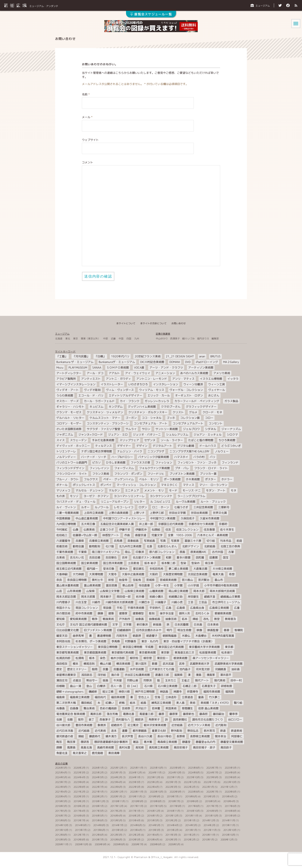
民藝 (105, 669)
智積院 (239, 630)
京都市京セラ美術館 (201, 524)
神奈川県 (124, 692)
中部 (105, 339)
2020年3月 (79, 796)
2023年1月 (171, 782)
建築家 (123, 613)
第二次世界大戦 (66, 703)
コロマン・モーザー (69, 423)
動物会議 (78, 546)
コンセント (216, 423)
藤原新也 (189, 714)
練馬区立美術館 (161, 703)
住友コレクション (187, 529)
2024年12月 (135, 773)
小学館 (178, 585)
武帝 (182, 664)
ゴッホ (171, 418)
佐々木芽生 (227, 529)
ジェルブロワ (191, 429)
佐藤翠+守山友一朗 (85, 535)
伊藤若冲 (141, 529)
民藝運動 (119, 669)
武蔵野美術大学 (200, 664)
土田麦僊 (133, 563)
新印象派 (142, 624)
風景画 (71, 747)
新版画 (157, 624)
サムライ (131, 429)
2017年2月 (116, 811)
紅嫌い (110, 703)
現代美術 (220, 680)
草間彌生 (187, 708)
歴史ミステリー (77, 669)
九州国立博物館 (66, 524)
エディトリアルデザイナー (125, 395)
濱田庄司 (62, 680)
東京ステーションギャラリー (75, 647)
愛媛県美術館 (223, 613)
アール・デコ (95, 373)
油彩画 (235, 669)
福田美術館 (118, 697)
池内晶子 (185, 669)
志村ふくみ (202, 613)
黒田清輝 (114, 753)
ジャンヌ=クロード (91, 434)
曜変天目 (62, 636)
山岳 (59, 591)
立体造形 (171, 697)
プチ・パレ (182, 468)
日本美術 (213, 624)
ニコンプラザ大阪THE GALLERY (189, 451)
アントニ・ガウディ (118, 379)
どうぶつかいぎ (231, 446)
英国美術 (171, 708)
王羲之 (186, 680)
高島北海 (86, 747)
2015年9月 (231, 816)
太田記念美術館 (198, 574)
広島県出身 (197, 608)
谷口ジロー (235, 719)
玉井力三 (171, 680)
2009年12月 (227, 840)
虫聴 (70, 719)
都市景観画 (140, 731)
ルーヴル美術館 (186, 502)
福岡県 (229, 692)
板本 (92, 658)
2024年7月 (212, 773)
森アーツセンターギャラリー (211, 658)
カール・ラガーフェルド (99, 401)
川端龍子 (161, 602)
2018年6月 (192, 801)
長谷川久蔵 (145, 736)
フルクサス (91, 479)
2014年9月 (81, 825)
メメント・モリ (154, 490)
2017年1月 (135, 811)
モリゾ (74, 496)
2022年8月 (79, 787)
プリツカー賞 (208, 474)
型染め (196, 563)
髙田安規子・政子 (204, 747)
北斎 (149, 546)
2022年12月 (190, 782)
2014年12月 (209, 820)
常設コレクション (87, 608)
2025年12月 (117, 768)
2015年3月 (153, 820)
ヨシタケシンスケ (161, 496)
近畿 (113, 339)
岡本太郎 (199, 591)
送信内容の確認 (98, 276)
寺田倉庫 (144, 585)
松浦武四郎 (63, 658)
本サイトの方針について (153, 323)
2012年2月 (135, 835)
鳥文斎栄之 (80, 753)
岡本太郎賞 (88, 597)
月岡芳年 (122, 636)
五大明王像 (88, 524)
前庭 (239, 541)
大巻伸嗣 (62, 574)
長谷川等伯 (164, 736)
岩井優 (140, 597)
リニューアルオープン (115, 502)
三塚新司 (224, 507)
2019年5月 (209, 796)
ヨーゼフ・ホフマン (96, 496)
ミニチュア (132, 490)
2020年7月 (212, 792)
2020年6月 (231, 792)
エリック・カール (159, 395)
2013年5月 (118, 830)
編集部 (215, 339)
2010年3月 (171, 840)
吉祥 (125, 557)
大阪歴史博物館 (173, 574)
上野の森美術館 (118, 513)
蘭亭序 (233, 714)
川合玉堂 (81, 602)
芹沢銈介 (141, 708)
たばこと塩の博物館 (201, 440)
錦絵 (81, 736)
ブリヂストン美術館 (182, 474)
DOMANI (175, 362)
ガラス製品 (231, 401)
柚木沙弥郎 (118, 658)
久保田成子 (188, 518)
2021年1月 (98, 792)
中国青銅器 (63, 518)
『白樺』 (100, 356)
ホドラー (227, 479)
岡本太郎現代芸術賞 (222, 591)
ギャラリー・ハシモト (70, 407)
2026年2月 (79, 768)
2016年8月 (231, 811)
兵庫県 (80, 541)
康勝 (100, 613)
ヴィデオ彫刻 (92, 390)
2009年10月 (81, 844)
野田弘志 (193, 731)
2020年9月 (175, 792)
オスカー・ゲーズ (68, 401)
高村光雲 (125, 747)
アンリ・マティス (183, 379)
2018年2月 (79, 806)
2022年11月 (210, 782)
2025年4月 (61, 773)
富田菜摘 (111, 585)
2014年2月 (209, 825)
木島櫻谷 (201, 636)
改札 (206, 619)
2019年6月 (191, 796)
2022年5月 (135, 787)
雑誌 (136, 742)
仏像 (75, 529)
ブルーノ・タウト (68, 479)
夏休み (124, 569)
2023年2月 (153, 782)
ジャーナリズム (231, 429)
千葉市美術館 (65, 552)
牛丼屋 (118, 680)
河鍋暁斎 (221, 669)
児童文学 (157, 535)
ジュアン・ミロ (118, 434)
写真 (163, 541)
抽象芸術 (171, 619)
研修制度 (226, 686)
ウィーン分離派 (193, 384)
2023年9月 (212, 777)
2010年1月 (208, 840)
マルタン (114, 490)
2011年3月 (171, 835)
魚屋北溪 (62, 753)
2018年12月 (98, 801)
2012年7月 (79, 835)
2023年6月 (79, 782)
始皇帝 (123, 580)
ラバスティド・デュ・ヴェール (76, 502)
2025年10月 (156, 768)
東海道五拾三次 (184, 652)
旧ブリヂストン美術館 (98, 630)
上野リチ (139, 513)
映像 (199, 630)
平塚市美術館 (136, 608)
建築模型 (138, 613)
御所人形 (185, 613)
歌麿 (155, 664)
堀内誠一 (92, 569)
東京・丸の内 (150, 641)
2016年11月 (173, 811)
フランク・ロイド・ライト (211, 468)
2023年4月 (116, 782)
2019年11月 (135, 796)
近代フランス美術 (199, 725)
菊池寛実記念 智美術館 (71, 714)
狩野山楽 (133, 680)
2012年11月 (210, 830)
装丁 (91, 719)
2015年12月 (172, 816)
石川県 (148, 686)
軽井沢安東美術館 (155, 725)
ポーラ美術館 (172, 479)
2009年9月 (101, 844)
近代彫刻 (221, 725)
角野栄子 (154, 719)
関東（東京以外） (90, 339)
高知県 (140, 747)
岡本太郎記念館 (66, 597)
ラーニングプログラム (191, 496)
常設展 (107, 608)
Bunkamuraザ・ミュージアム (117, 362)
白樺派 (101, 686)
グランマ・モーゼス (69, 412)
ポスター (211, 479)
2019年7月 (173, 796)
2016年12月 (154, 811)
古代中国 (218, 552)
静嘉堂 (186, 742)
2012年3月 (116, 835)
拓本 (185, 619)
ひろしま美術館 (116, 462)
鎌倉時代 (95, 736)
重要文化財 (159, 731)
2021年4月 (61, 792)
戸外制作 (125, 619)
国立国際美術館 (66, 563)
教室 (217, 619)
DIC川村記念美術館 (152, 362)
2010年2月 (190, 840)
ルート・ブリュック (213, 502)
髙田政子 (226, 747)
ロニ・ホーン (161, 507)
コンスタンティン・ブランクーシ (108, 423)
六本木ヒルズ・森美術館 (213, 535)
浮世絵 (102, 675)
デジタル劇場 (186, 446)
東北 (68, 339)
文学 (115, 624)
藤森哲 (204, 714)
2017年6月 (231, 806)
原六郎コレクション (162, 552)
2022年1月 (208, 787)
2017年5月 (61, 811)
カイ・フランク (130, 401)
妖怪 (111, 580)
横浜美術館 (123, 664)
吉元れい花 (77, 557)
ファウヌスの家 (140, 462)
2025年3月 (79, 773)
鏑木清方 (111, 736)
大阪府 (154, 574)
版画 (105, 680)
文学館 (127, 624)
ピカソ (96, 462)
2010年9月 (61, 840)
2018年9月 (137, 801)
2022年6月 (116, 787)
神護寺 (178, 692)
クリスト (178, 412)
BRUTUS (215, 356)
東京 (75, 339)
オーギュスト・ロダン (189, 395)
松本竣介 (227, 652)
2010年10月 (228, 835)
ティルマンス (103, 446)
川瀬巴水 (144, 602)
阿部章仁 (237, 736)
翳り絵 (238, 703)
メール (138, 123)
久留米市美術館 (210, 518)
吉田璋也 (111, 557)
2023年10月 (193, 777)
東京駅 (165, 652)
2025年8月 (194, 768)
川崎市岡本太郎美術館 (119, 602)
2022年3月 (171, 787)
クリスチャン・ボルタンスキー (148, 412)
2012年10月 (230, 830)
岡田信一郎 (124, 597)
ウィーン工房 (217, 384)
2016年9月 (212, 811)
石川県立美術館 (168, 686)
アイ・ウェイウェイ (138, 373)
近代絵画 (84, 731)
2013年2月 (173, 830)
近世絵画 (177, 725)
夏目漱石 (139, 569)
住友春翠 (209, 529)
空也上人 (144, 697)
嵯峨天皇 (210, 597)
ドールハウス (208, 446)
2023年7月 (61, 782)
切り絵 (211, 541)
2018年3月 (61, 806)
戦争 (95, 619)
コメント (151, 213)
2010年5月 (135, 840)
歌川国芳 (141, 664)
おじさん (214, 395)
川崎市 (96, 602)
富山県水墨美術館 (68, 585)
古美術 (61, 557)
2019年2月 (79, 801)
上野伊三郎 (157, 513)
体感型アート (111, 535)
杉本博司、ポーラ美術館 (91, 641)
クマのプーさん (171, 407)
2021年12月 (227, 787)
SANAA (97, 367)
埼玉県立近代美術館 (69, 569)
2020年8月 (194, 792)
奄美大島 (218, 574)
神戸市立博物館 (145, 692)
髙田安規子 (181, 747)
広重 (237, 608)
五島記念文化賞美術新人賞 (117, 524)
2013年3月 (154, 830)
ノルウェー (222, 451)
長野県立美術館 (200, 736)
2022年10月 (230, 782)
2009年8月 (119, 844)
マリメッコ (63, 490)
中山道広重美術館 (87, 518)
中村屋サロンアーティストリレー (124, 518)
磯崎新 (93, 692)
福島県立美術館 (80, 697)
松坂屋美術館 (208, 652)
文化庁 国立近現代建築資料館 (88, 624)
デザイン (142, 446)
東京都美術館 (147, 652)
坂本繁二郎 (168, 563)
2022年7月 (98, 787)
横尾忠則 (89, 664)
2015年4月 (135, 820)
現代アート (202, 680)
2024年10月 (175, 773)
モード (173, 490)
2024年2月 (116, 777)
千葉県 (82, 552)
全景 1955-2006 (180, 535)
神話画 (164, 692)
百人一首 (116, 686)
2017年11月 (137, 806)
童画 (201, 697)
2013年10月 (62, 830)
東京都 (229, 647)
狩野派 (148, 680)
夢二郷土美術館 (178, 569)
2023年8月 (231, 777)
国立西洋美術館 (113, 563)
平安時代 (155, 608)
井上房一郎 (146, 524)
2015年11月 (192, 816)
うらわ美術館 (65, 395)
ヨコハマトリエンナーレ (129, 496)
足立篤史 (133, 725)
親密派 (139, 719)
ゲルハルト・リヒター (70, 418)
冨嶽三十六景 (193, 541)
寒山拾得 (128, 585)
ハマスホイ (181, 457)
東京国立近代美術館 (171, 647)
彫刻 (152, 613)
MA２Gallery (231, 362)
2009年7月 (137, 844)
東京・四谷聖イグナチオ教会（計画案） (189, 641)
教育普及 (230, 619)
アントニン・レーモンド (152, 379)
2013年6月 (99, 830)
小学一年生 (162, 585)
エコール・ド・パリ (91, 395)
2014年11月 (228, 820)
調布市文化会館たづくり (208, 719)
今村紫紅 (62, 529)
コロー (209, 418)
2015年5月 (116, 820)
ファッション (164, 462)
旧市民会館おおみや (149, 630)
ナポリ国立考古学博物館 (96, 451)
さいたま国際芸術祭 (69, 429)
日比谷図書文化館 (68, 630)
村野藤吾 (131, 641)
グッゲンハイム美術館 (142, 407)
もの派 (61, 496)
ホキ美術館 (193, 479)
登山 (89, 686)
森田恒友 (62, 664)
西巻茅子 (105, 719)
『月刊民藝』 (81, 356)
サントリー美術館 (167, 429)
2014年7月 (118, 825)
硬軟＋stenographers (70, 692)
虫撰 (59, 719)
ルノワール (102, 507)
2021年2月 (79, 792)
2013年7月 (81, 830)
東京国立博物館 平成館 (138, 647)
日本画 (198, 624)
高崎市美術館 (105, 747)
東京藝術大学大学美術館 (204, 647)
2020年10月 (156, 792)
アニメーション (165, 373)
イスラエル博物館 (211, 379)
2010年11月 (209, 835)
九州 (137, 339)
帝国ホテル (63, 608)
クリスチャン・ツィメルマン (105, 412)
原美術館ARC (199, 552)
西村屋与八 (123, 719)
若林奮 (156, 708)
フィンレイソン (99, 468)
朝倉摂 (137, 636)
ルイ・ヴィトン (66, 507)
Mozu (60, 367)
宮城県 (150, 580)
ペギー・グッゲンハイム (118, 479)
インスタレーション (166, 384)
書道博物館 (104, 636)
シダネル (211, 429)
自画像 (74, 708)
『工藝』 (62, 356)
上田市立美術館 (94, 513)
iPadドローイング (207, 362)
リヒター (139, 502)
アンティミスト (91, 379)
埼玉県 (209, 563)
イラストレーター (112, 384)
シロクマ (232, 434)
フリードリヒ (156, 474)
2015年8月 (61, 820)
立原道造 (187, 697)
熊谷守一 (92, 680)
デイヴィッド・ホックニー (73, 446)
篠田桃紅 (87, 703)
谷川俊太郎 (63, 725)
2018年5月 (211, 801)
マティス (189, 485)
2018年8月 (156, 801)
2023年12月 (154, 777)
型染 (183, 563)
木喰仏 (186, 636)
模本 (75, 664)
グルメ (193, 412)
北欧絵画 (210, 546)
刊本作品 (226, 541)
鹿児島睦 (97, 753)
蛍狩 (81, 719)
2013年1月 (191, 830)
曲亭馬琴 (78, 636)
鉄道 (223, 731)
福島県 (61, 697)
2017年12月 (117, 806)
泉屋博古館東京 (66, 675)
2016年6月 (79, 816)
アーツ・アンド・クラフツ (166, 367)
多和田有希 (156, 569)
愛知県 (61, 619)
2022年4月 (153, 787)
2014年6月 (136, 825)
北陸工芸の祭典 (230, 546)
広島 (169, 608)
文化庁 (61, 624)
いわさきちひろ (138, 384)
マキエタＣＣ (169, 485)
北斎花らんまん (167, 546)
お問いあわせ (179, 323)
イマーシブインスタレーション (76, 384)
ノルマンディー (66, 457)
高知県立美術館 (159, 747)
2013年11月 (228, 825)
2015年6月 (98, 820)
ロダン (143, 507)
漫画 (199, 675)
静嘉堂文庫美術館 (232, 742)
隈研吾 (85, 742)
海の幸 (115, 675)
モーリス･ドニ (192, 490)
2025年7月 (212, 768)
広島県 (181, 608)
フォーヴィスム (124, 468)
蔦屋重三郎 (146, 714)
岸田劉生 (193, 597)
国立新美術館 (89, 563)
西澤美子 (175, 339)
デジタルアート (162, 446)
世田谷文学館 (177, 513)
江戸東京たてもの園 (162, 669)
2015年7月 (79, 820)
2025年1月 (116, 773)
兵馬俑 (118, 541)
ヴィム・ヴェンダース (120, 390)
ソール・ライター (172, 440)
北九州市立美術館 (130, 546)
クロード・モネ (212, 412)
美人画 (180, 703)
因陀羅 (200, 557)
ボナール (62, 485)
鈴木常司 (209, 731)
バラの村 (199, 457)
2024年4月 (79, 777)
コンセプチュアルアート (188, 423)
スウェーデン (78, 440)
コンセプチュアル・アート (151, 423)
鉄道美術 (236, 731)
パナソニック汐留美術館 (154, 457)
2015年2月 (171, 820)
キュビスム (96, 407)
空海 (157, 697)
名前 (138, 101)
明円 (169, 630)
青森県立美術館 (167, 742)
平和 (119, 608)
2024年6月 (231, 773)
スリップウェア (129, 440)
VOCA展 (139, 367)
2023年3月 (135, 782)
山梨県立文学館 (110, 591)
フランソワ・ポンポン (128, 474)
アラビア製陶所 (66, 379)
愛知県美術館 (78, 619)
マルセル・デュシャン (89, 490)
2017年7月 (212, 806)
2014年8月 (99, 825)
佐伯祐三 (62, 535)
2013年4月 (136, 830)
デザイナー (124, 446)
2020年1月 (116, 796)
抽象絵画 (155, 619)
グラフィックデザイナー (201, 407)
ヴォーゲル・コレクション (186, 390)
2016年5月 (98, 816)
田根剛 (61, 686)
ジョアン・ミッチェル (208, 434)
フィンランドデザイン (70, 468)
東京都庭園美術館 (95, 652)
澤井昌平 (226, 675)
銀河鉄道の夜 (65, 736)
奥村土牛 (97, 580)
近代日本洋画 (65, 731)
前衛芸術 (62, 546)
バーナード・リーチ (94, 457)
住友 (168, 529)
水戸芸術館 (137, 669)
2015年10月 (212, 816)
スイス (61, 440)
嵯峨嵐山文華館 (230, 597)
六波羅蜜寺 (63, 541)
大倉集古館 (200, 569)
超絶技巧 (117, 725)
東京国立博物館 (108, 647)
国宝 (226, 557)
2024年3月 (98, 777)
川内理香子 (63, 602)
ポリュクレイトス (84, 485)
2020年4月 (61, 796)
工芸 (191, 602)
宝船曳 (137, 580)
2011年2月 (190, 835)
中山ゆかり (162, 339)
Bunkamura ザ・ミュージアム (75, 362)
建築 (111, 613)
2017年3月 (98, 811)
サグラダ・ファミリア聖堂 (103, 429)
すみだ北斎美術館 (103, 440)
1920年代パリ (120, 356)
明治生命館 (184, 630)
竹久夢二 (215, 697)
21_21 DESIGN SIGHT (180, 356)
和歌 (169, 557)
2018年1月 (98, 806)
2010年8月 (79, 840)
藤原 (161, 714)
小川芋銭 (193, 585)
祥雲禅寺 (193, 692)
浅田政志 (87, 675)
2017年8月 (194, 806)
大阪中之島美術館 (133, 574)
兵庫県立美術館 (99, 541)
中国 (121, 339)
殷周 (95, 669)
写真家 (175, 541)
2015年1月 (190, 820)
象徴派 (102, 725)
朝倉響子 (152, 636)
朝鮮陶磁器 (170, 636)
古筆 (231, 552)
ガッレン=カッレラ (157, 401)
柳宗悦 (134, 658)
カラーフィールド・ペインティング (197, 401)
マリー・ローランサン (213, 485)
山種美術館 (156, 591)
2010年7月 (98, 840)
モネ (233, 490)
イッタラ (233, 379)
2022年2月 (190, 787)
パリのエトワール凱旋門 (72, 462)
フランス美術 (101, 474)
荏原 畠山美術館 (208, 708)
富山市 (219, 580)
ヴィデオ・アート (68, 390)
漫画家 (211, 675)
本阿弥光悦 (63, 641)
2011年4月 (153, 835)
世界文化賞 (220, 513)
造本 (114, 731)
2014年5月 (154, 825)
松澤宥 (80, 658)
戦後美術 (108, 619)
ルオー (85, 507)
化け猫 (110, 546)
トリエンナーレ (66, 451)
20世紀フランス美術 (148, 356)
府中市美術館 (84, 613)
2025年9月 (175, 768)
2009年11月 (62, 844)
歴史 (59, 669)
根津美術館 (180, 658)
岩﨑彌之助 (176, 597)
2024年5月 (61, 777)
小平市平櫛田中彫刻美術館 (221, 585)
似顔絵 (156, 529)
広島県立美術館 (219, 608)
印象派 (140, 552)
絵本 (133, 703)
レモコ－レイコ (124, 507)
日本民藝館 (182, 624)
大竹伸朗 (78, 574)
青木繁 (148, 742)
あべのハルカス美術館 (194, 373)
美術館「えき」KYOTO (215, 703)
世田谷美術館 (199, 513)
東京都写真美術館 (68, 652)
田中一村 (236, 680)
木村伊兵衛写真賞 (223, 636)
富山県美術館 (92, 585)
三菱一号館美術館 (68, 513)
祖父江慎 (108, 692)
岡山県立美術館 (178, 591)
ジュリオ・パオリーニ (147, 434)
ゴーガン (131, 418)
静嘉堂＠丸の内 (206, 742)
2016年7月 (61, 816)
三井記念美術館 (203, 507)
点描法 (77, 680)
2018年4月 (229, 801)
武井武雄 (168, 664)
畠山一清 (75, 686)
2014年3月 (191, 825)
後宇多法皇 (167, 613)
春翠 (226, 630)
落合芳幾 (112, 714)
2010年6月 (116, 840)
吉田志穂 (95, 557)
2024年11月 (155, 773)
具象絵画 (133, 541)
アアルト (114, 373)
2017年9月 (175, 806)
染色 (103, 658)
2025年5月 (231, 768)
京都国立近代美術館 (171, 524)
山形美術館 (74, 591)
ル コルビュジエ (160, 502)
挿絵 (195, 619)
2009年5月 (174, 844)
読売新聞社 (180, 719)
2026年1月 (98, 768)
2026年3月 (61, 768)
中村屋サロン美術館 (163, 518)
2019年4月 (228, 796)
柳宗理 (148, 658)
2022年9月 (61, 787)
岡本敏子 (106, 597)
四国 (129, 339)
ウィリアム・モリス (152, 390)
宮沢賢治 (204, 580)
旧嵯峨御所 (124, 630)
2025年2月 (98, 773)
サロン (146, 429)
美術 (193, 703)
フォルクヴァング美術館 (154, 468)
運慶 (125, 731)
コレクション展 (190, 418)
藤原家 (174, 714)
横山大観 (105, 664)
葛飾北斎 (129, 714)
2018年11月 (118, 801)
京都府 (223, 524)
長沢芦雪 (127, 736)
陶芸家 (71, 742)
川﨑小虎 (177, 602)
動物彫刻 (95, 546)
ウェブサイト (138, 146)
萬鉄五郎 (96, 714)
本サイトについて (126, 323)
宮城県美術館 (168, 580)
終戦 (122, 703)
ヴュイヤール (217, 390)
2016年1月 (153, 816)
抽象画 (140, 619)
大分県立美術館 (222, 569)
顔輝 (59, 747)
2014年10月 (62, 825)
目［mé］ (133, 686)
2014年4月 (173, 825)
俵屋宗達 (141, 535)
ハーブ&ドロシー (122, 457)
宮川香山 (187, 580)
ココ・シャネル (152, 418)
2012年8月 (61, 835)
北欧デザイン (191, 546)
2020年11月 (137, 792)
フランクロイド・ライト (72, 474)
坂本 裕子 (150, 563)
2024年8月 (194, 773)
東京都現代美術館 (123, 652)
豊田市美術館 (84, 725)
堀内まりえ (203, 339)
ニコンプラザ (156, 451)
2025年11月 (137, 768)
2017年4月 (79, 811)
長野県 (181, 736)
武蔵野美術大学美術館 (228, 664)
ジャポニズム (65, 434)
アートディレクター (69, 373)
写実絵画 (149, 541)
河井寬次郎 (203, 669)
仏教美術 (89, 529)
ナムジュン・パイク (130, 451)
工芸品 (203, 602)
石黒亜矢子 (209, 686)
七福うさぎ (181, 507)
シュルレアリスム (177, 434)
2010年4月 (153, 840)
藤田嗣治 (219, 714)
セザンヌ (150, 440)
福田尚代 (100, 697)
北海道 (59, 339)
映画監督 (213, 630)
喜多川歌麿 (184, 557)
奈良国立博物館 (77, 580)
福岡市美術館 (212, 692)
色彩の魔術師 (108, 708)
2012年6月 (98, 835)
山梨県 (90, 591)
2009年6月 (156, 844)
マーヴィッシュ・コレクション (136, 485)
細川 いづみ (188, 339)
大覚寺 (112, 574)
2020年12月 (117, 792)
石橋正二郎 (190, 686)
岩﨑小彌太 (156, 597)
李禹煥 (116, 641)
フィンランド (230, 462)
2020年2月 (98, 796)
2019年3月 (61, 801)
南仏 (128, 552)
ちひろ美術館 (227, 440)
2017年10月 (156, 806)
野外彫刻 (177, 731)
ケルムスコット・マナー (105, 418)
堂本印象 (109, 569)
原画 (182, 552)
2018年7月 (174, 801)
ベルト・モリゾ (149, 479)
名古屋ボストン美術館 (147, 557)
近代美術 (100, 731)
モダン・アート (216, 490)
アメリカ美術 (222, 373)
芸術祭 (126, 708)
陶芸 (59, 742)
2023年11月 (173, 777)
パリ (213, 457)
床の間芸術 (63, 613)
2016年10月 (193, 811)
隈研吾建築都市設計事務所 (111, 742)
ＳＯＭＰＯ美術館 (118, 367)
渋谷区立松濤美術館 (137, 675)
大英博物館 (96, 574)
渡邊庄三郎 (162, 675)
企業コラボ (107, 529)
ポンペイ (106, 485)
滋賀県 (178, 675)
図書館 (214, 557)
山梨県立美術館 (134, 591)
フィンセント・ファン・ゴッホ (197, 462)
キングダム (116, 407)
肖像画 (61, 708)
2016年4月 (116, 816)
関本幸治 (221, 736)
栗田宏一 (163, 658)
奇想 (232, 574)
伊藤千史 (125, 529)
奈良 (59, 580)
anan (202, 356)
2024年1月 (135, 777)
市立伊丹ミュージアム (226, 602)
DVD (188, 362)
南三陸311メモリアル (106, 552)
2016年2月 (135, 816)
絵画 (143, 703)
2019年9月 (154, 796)
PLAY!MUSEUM (78, 367)
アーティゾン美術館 (201, 367)
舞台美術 (89, 708)
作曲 (127, 535)
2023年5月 (98, 782)
